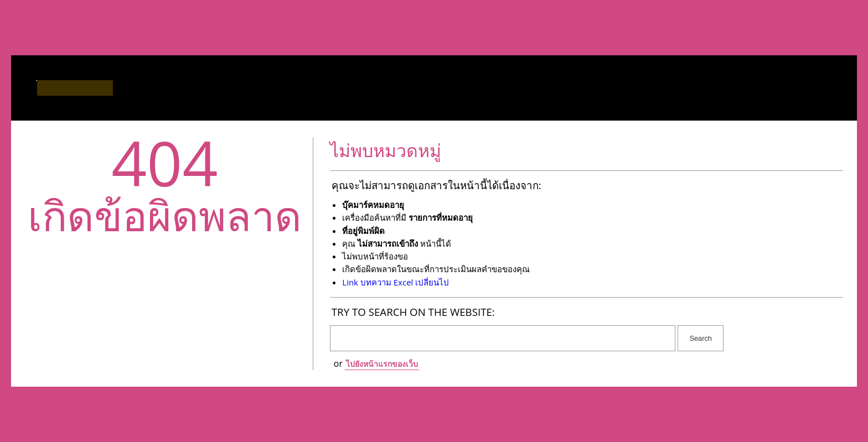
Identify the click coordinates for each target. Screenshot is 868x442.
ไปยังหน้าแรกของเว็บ (382, 364)
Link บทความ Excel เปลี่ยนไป (396, 282)
